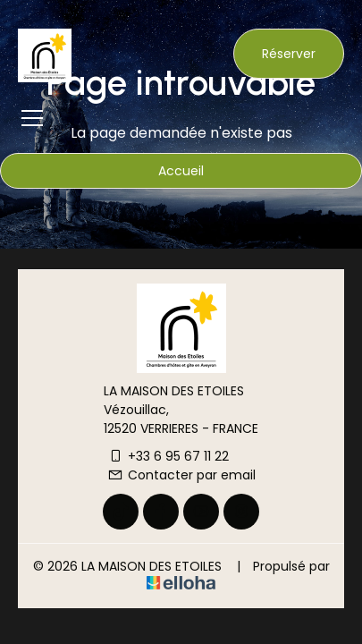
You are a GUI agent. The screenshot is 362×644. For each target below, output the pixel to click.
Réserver (289, 54)
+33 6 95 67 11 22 (168, 456)
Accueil (181, 171)
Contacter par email (181, 475)
